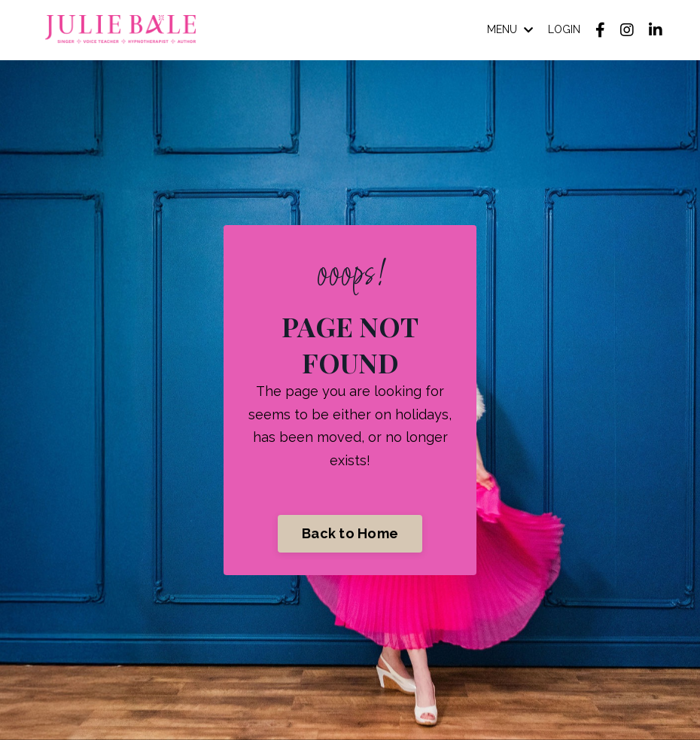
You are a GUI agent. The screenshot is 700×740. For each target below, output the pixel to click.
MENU (510, 29)
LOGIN (564, 29)
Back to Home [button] (350, 533)
